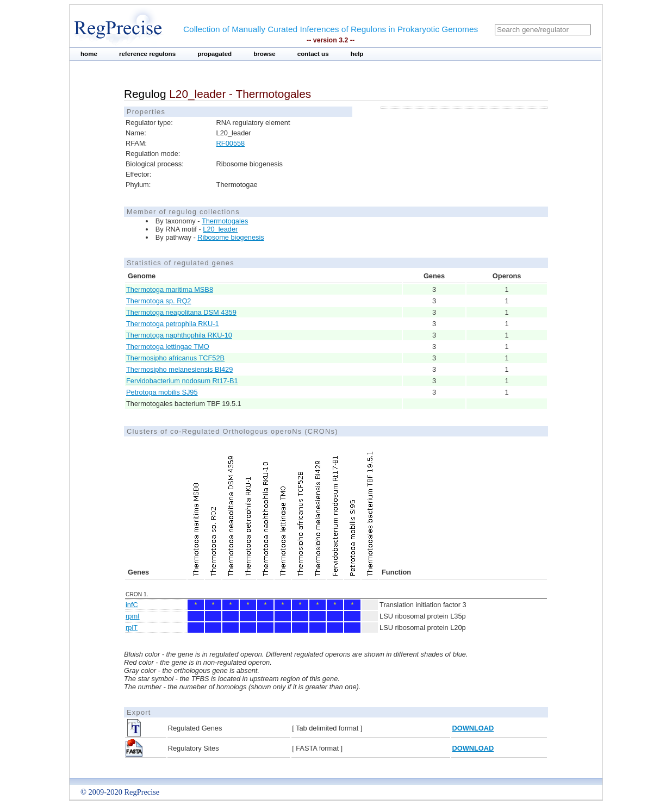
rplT (132, 628)
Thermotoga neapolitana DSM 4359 (181, 312)
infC (132, 605)
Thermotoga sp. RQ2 (159, 301)
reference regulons (147, 54)
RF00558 (231, 143)
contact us (313, 54)
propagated (214, 54)
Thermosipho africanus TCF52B (175, 358)
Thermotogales (225, 221)
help (357, 54)
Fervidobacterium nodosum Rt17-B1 (182, 381)
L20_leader (220, 229)
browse (265, 54)
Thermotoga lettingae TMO (168, 347)
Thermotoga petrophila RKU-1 (173, 324)
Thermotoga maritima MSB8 (170, 289)
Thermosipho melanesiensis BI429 (179, 369)
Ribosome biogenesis (231, 237)
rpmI (133, 616)
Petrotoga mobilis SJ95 (162, 392)
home (89, 54)
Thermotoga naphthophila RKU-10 (179, 335)
